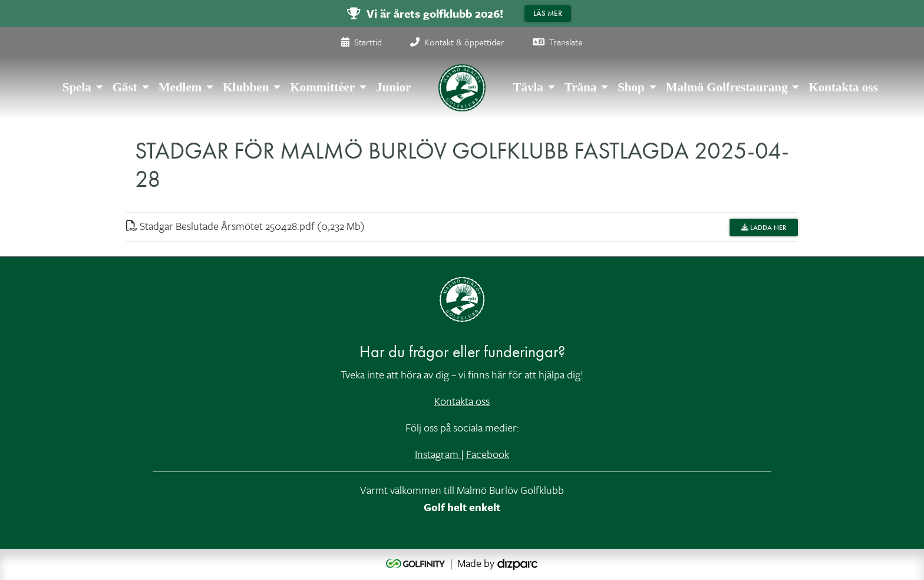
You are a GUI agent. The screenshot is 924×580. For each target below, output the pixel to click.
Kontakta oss (843, 87)
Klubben (246, 87)
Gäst (125, 87)
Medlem (180, 87)
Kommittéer (322, 87)
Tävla (528, 87)
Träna (580, 87)
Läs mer (548, 13)
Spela (77, 87)
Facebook (488, 454)
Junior (394, 87)
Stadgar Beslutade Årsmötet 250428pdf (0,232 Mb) (245, 226)
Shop (631, 87)
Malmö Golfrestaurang (727, 87)
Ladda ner (764, 228)
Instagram (438, 454)
